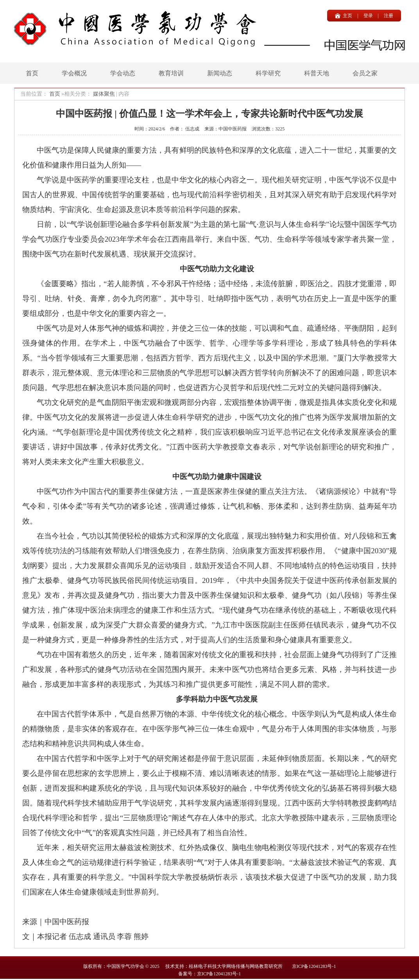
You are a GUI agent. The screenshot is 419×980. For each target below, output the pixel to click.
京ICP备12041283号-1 (314, 966)
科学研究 (268, 73)
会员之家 (365, 73)
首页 (32, 73)
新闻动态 (220, 73)
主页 (347, 16)
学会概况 (74, 73)
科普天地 (317, 73)
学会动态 (123, 73)
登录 (368, 16)
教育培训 (171, 73)
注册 (389, 16)
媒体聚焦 (104, 94)
